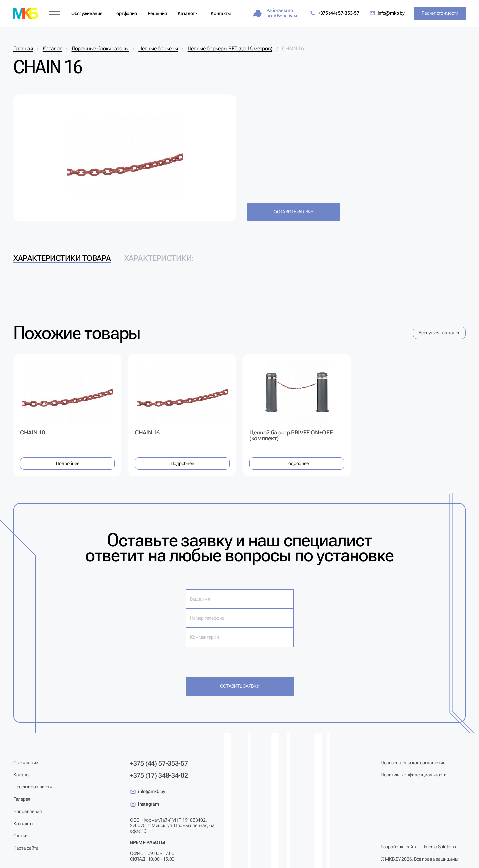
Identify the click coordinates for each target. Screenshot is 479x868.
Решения (157, 13)
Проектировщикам (33, 787)
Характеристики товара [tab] (62, 258)
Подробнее (67, 463)
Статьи (20, 836)
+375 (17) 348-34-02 (159, 775)
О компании (26, 763)
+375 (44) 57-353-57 (334, 13)
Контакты (221, 13)
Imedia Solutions (440, 847)
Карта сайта (26, 848)
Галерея (22, 799)
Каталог (186, 13)
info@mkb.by (387, 13)
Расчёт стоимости (440, 13)
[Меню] (55, 13)
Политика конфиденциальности (413, 775)
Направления (27, 811)
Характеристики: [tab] (159, 258)
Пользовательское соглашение (413, 763)
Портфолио (125, 13)
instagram (144, 804)
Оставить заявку (294, 212)
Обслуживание (87, 13)
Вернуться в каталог (439, 333)
